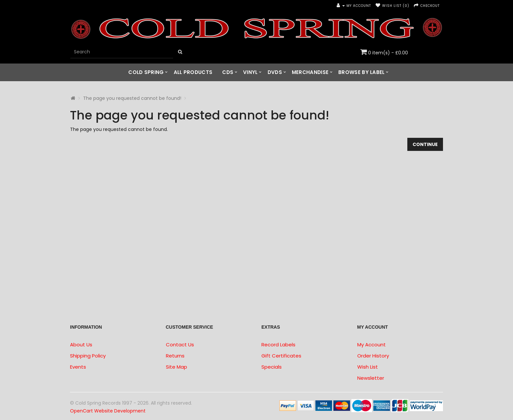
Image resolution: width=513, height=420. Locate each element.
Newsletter (371, 378)
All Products (193, 72)
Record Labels (278, 345)
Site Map (177, 367)
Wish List (368, 367)
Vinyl (250, 72)
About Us (81, 345)
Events (78, 367)
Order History (373, 356)
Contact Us (180, 345)
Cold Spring (146, 72)
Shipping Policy (88, 356)
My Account (371, 345)
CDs (228, 72)
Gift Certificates (281, 356)
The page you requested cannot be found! (132, 98)
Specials (272, 367)
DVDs (275, 72)
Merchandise (310, 72)
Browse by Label (362, 72)
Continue (425, 144)
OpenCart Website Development (108, 411)
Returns (175, 356)
